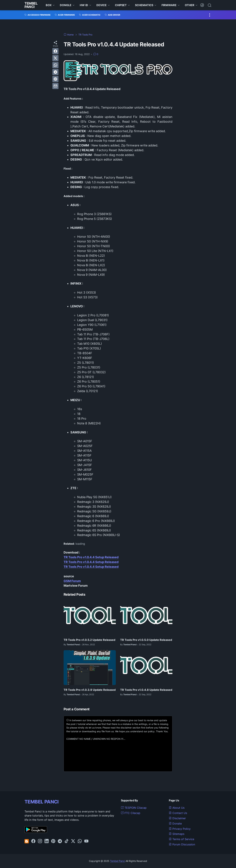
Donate (175, 823)
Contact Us (178, 813)
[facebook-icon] (33, 841)
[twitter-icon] (73, 841)
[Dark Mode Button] (202, 5)
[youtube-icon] (86, 841)
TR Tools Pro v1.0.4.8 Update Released (146, 690)
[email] (55, 86)
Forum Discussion (182, 844)
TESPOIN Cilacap (134, 808)
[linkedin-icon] (47, 841)
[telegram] (55, 72)
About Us (177, 808)
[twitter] (55, 58)
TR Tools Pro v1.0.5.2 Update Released (89, 640)
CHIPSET (121, 5)
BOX (49, 5)
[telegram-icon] (60, 841)
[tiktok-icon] (66, 841)
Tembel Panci (31, 5)
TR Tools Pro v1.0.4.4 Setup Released (91, 557)
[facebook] (55, 51)
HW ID (84, 5)
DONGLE (66, 5)
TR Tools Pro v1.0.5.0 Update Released (146, 640)
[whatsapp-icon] (80, 841)
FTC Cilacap (131, 813)
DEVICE (102, 5)
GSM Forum (72, 581)
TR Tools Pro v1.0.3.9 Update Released (90, 690)
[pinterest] (55, 79)
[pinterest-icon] (53, 841)
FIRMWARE (169, 5)
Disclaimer (177, 818)
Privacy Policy (180, 829)
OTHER (190, 5)
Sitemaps (177, 834)
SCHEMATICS (144, 5)
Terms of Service (182, 839)
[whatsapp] (55, 65)
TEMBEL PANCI (42, 802)
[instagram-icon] (40, 841)
